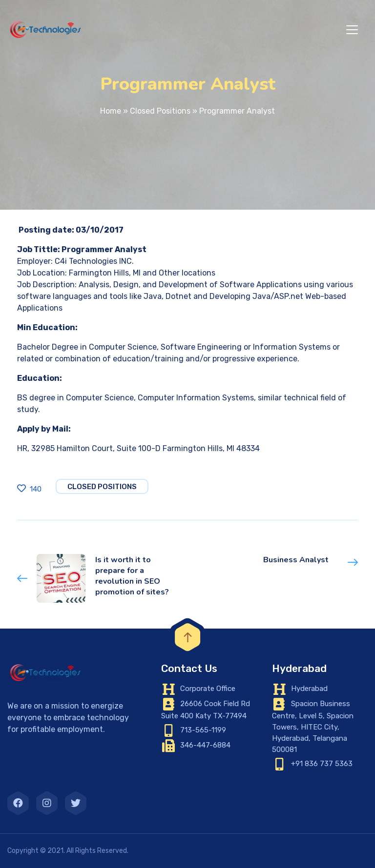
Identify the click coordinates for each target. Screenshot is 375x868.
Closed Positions (160, 111)
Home (111, 111)
